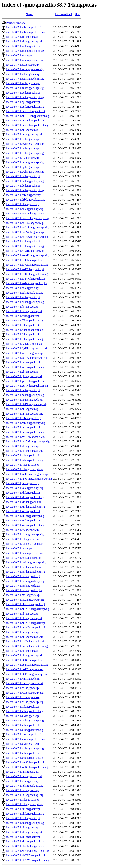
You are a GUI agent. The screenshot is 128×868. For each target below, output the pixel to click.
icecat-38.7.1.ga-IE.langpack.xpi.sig (27, 358)
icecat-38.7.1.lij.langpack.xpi (23, 530)
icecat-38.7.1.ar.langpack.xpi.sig (25, 60)
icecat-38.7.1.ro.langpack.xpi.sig (25, 693)
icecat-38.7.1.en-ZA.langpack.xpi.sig (27, 237)
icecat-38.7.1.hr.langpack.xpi (23, 409)
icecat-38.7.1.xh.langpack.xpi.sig (25, 841)
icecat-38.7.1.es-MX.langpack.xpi (26, 279)
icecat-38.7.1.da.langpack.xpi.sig (25, 181)
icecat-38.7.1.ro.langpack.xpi (23, 688)
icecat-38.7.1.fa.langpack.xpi (23, 307)
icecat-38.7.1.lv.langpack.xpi (23, 548)
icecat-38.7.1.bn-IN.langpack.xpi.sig (27, 125)
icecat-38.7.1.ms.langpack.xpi (23, 595)
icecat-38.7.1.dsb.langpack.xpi (24, 195)
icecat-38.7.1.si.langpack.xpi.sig (25, 711)
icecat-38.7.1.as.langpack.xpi (23, 65)
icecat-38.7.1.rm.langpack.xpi (23, 679)
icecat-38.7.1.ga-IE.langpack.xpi (25, 353)
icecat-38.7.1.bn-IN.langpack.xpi (25, 120)
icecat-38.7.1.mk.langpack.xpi (23, 567)
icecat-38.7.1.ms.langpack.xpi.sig (25, 600)
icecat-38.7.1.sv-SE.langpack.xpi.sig (27, 767)
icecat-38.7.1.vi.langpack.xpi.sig (25, 832)
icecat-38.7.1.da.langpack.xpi (23, 176)
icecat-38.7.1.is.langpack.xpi (23, 455)
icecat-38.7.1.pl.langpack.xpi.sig (25, 655)
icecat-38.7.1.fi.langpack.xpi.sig (25, 330)
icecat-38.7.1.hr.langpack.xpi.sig (25, 414)
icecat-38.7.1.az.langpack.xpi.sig (25, 88)
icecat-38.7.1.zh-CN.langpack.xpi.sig (27, 851)
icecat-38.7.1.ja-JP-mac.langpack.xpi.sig (29, 479)
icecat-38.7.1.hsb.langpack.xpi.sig (26, 423)
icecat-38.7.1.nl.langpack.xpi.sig (25, 618)
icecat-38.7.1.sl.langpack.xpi (23, 725)
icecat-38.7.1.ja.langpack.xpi (23, 483)
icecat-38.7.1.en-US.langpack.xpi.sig (27, 227)
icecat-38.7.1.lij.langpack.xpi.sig (25, 534)
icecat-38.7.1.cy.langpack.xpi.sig (25, 172)
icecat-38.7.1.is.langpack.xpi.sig (25, 460)
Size (78, 14)
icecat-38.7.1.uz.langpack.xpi (23, 818)
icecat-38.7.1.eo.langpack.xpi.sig (25, 246)
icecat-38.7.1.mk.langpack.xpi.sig (26, 572)
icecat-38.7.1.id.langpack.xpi (23, 446)
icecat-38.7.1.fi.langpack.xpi (23, 325)
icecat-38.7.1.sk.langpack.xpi (23, 716)
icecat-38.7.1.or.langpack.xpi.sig (25, 637)
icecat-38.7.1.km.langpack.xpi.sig (26, 507)
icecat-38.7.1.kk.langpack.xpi (23, 493)
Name (29, 14)
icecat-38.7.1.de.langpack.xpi (23, 186)
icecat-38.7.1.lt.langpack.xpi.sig (24, 544)
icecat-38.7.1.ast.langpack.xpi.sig (25, 79)
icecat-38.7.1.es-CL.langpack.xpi (25, 260)
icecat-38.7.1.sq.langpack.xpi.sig (25, 748)
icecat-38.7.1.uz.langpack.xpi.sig (25, 823)
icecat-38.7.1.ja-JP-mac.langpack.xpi (27, 474)
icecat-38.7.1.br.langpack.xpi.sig (25, 134)
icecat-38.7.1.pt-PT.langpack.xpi (25, 669)
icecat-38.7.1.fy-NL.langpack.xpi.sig (27, 348)
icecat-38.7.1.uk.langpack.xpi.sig (25, 814)
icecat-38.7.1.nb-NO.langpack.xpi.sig (28, 609)
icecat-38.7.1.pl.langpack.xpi (23, 651)
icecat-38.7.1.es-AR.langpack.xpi (25, 251)
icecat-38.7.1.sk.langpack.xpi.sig (25, 721)
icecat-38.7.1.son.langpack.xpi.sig (26, 739)
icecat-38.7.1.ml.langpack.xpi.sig (25, 581)
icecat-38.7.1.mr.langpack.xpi (23, 586)
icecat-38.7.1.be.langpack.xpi (23, 93)
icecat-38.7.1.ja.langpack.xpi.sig (25, 488)
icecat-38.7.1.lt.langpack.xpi (22, 539)
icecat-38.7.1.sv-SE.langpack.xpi (25, 762)
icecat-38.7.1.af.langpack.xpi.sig (25, 41)
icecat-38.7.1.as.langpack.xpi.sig (25, 69)
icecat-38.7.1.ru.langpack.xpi (23, 697)
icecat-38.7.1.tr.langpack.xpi (22, 800)
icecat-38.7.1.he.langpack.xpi (23, 390)
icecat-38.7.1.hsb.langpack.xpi (24, 418)
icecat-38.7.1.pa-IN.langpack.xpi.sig (27, 646)
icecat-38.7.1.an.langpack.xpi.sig (25, 51)
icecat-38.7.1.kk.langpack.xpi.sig (25, 497)
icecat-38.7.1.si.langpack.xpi (23, 707)
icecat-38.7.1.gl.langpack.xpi (23, 372)
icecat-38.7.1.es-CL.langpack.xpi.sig (27, 265)
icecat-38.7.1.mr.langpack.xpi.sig (25, 590)
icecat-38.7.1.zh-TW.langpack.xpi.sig (28, 860)
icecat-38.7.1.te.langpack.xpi (23, 781)
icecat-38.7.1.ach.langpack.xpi (24, 27)
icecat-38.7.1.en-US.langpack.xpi (25, 223)
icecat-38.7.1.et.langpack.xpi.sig (25, 293)
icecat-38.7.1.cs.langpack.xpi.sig (25, 162)
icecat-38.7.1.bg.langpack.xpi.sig (25, 107)
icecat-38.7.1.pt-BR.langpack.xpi (25, 660)
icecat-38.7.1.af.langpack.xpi (23, 37)
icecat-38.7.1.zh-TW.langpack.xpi (26, 855)
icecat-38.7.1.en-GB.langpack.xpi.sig (27, 218)
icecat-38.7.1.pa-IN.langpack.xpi (25, 641)
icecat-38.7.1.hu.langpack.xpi (23, 427)
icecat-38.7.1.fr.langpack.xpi (23, 334)
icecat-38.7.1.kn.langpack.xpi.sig (25, 516)
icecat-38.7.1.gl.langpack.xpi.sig (25, 376)
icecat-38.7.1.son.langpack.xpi (24, 734)
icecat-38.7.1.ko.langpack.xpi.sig (25, 525)
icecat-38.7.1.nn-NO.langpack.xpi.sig (28, 627)
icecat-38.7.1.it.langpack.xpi (22, 465)
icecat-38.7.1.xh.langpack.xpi (23, 837)
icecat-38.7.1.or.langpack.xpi (23, 632)
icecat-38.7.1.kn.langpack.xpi (23, 511)
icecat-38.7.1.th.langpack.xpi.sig (25, 795)
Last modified (64, 14)
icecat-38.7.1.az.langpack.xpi (23, 83)
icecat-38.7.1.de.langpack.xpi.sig (25, 190)
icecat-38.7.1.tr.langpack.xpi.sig (24, 804)
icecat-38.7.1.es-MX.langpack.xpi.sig (28, 283)
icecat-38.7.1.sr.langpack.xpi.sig (25, 758)
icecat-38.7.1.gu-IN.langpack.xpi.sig (27, 386)
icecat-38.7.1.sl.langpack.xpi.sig (25, 730)
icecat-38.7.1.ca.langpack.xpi (23, 148)
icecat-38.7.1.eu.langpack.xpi (23, 297)
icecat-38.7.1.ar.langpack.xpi (23, 55)
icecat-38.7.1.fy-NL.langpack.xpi (25, 344)
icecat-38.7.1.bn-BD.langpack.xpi (26, 111)
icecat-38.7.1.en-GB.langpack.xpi (25, 214)
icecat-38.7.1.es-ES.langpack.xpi (25, 269)
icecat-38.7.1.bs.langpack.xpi (23, 139)
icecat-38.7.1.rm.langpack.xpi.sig (25, 683)
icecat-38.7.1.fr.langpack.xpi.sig (25, 339)
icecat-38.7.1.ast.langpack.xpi (23, 74)
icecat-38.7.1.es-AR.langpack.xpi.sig (27, 255)
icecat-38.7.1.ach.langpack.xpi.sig (26, 32)
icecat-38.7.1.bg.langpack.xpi (23, 102)
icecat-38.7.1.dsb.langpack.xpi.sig (26, 200)
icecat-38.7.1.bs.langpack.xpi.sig (25, 144)
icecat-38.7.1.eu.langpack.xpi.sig (25, 302)
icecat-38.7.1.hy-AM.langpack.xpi (26, 437)
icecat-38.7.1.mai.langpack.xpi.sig (26, 562)
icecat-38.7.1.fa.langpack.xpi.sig (25, 311)
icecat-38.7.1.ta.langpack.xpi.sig (25, 776)
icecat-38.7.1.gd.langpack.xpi (23, 362)
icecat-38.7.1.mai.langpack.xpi (24, 558)
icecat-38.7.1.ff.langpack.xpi (23, 316)
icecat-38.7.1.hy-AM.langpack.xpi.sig (28, 441)
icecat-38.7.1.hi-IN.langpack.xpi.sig (27, 404)
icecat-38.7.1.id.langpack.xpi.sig (25, 451)
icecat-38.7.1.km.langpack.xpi (23, 502)
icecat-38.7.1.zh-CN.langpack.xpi (25, 846)
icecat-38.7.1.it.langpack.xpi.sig (24, 469)
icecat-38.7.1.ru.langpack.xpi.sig (25, 702)
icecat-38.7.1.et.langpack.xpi (23, 288)
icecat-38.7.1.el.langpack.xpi (23, 204)
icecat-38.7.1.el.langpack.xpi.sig (25, 209)
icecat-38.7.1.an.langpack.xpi (23, 46)
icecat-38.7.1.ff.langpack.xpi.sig (25, 320)
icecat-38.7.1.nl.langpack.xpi (23, 614)
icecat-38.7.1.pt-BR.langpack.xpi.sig (27, 665)
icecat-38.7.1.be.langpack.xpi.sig (25, 97)
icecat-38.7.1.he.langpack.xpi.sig (25, 395)
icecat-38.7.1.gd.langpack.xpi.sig (25, 367)
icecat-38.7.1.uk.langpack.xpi (23, 809)
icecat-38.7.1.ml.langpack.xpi (23, 576)
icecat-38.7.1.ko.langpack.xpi (23, 520)
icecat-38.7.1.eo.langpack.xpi (23, 241)
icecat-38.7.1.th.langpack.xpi (23, 790)
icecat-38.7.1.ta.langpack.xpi (23, 772)
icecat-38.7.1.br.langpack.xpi (23, 130)
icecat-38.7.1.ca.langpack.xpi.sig (25, 153)
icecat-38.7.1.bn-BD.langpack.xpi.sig (28, 116)
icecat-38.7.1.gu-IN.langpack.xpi (25, 381)
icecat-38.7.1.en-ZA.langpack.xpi (25, 232)
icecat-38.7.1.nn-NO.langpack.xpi (26, 623)
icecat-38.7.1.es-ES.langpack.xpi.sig (27, 274)
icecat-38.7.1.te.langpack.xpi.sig (25, 786)
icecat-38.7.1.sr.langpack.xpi (23, 753)
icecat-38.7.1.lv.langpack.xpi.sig (25, 553)
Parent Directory (16, 23)
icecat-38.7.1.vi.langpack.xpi (23, 827)
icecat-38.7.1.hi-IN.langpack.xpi (25, 400)
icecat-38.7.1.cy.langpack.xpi (23, 167)
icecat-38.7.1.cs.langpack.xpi (23, 158)
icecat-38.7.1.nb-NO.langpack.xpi (26, 604)
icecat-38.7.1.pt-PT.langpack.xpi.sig (27, 674)
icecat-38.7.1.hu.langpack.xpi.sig (25, 432)
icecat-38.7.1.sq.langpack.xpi (23, 744)
